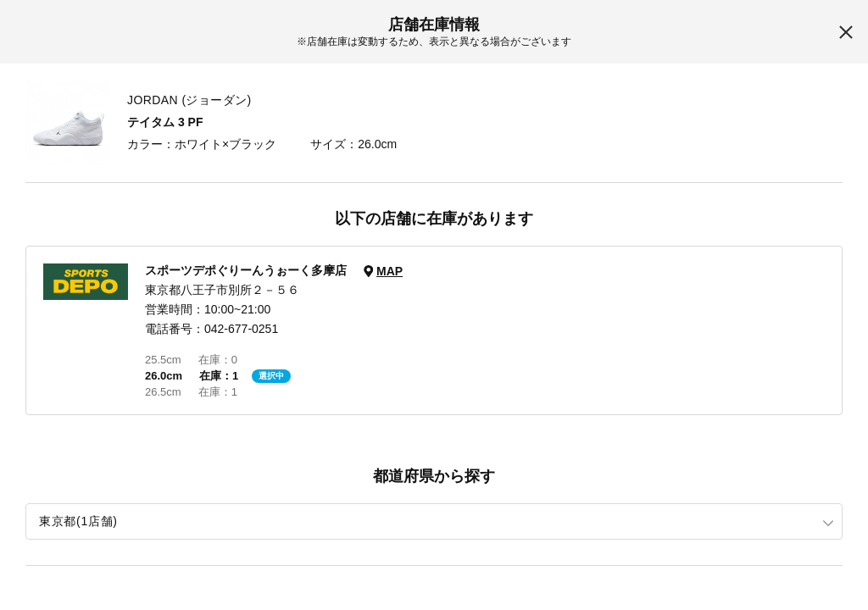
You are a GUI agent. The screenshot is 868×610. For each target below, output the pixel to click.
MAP (389, 271)
